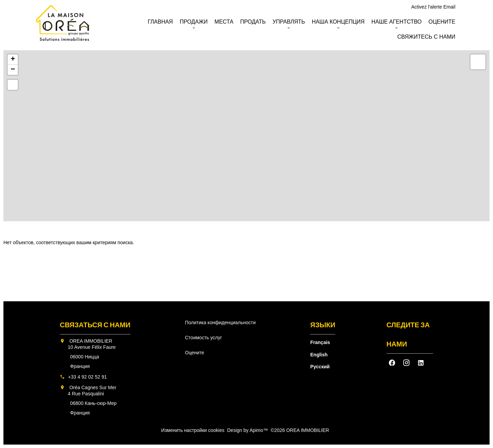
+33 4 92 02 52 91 (87, 377)
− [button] (13, 70)
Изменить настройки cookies (193, 430)
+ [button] (13, 60)
